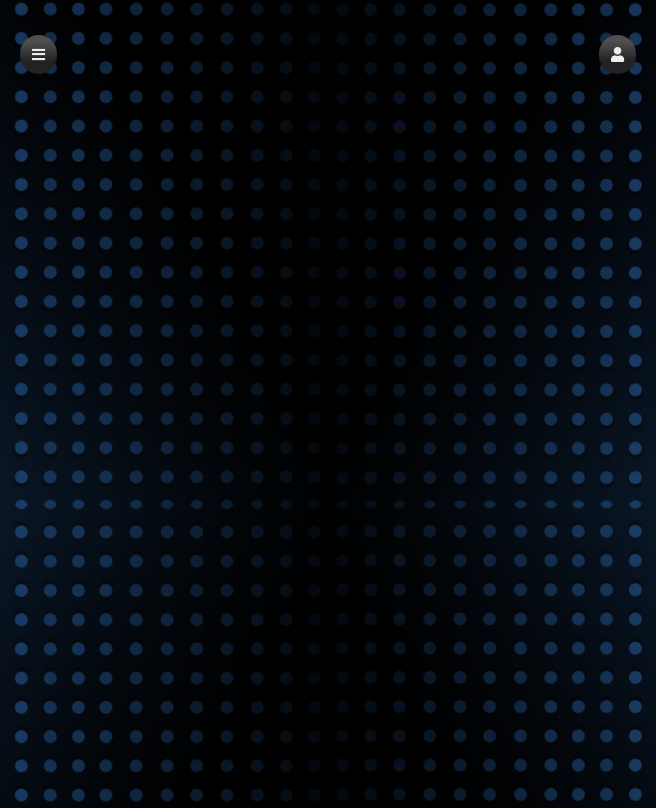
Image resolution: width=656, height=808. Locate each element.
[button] (617, 54)
